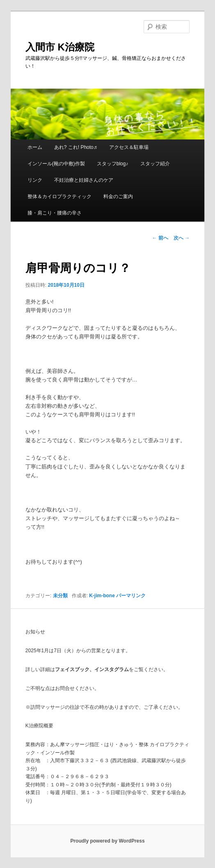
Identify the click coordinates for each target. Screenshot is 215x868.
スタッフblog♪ (113, 164)
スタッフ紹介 (155, 164)
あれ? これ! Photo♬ (76, 147)
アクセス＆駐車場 (129, 147)
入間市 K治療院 (60, 47)
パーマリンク (131, 596)
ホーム (35, 147)
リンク (35, 180)
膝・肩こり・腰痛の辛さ (55, 213)
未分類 (60, 596)
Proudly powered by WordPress (107, 841)
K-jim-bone (102, 596)
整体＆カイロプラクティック (59, 196)
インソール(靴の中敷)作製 (56, 164)
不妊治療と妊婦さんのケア (84, 180)
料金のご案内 (118, 196)
